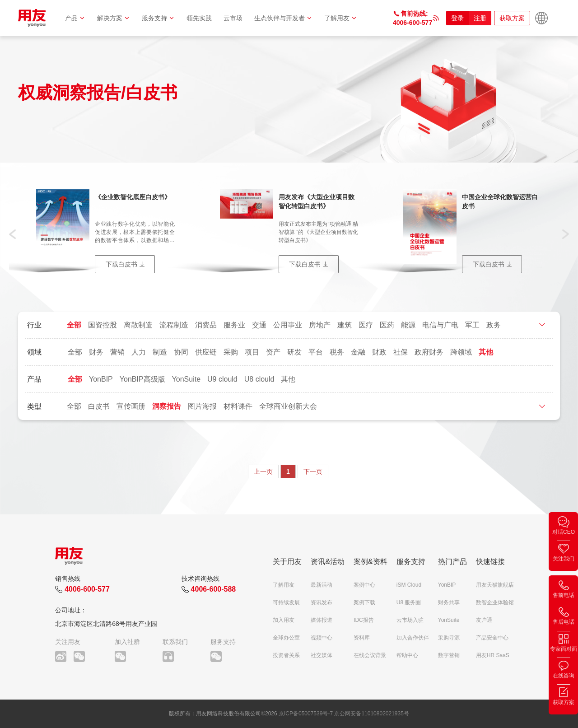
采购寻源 (449, 638)
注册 (480, 18)
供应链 (206, 352)
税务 (337, 352)
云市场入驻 (410, 620)
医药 (387, 325)
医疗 (366, 325)
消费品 (206, 325)
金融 (358, 352)
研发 (294, 352)
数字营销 (449, 655)
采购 (231, 352)
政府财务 (429, 352)
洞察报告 (167, 406)
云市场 (233, 18)
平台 (316, 352)
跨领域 (461, 352)
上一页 (263, 471)
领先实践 (199, 18)
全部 (74, 325)
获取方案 (512, 18)
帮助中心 (407, 655)
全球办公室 (286, 638)
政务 (494, 325)
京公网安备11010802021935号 (371, 714)
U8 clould (259, 379)
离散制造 (138, 325)
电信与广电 (440, 325)
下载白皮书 (121, 264)
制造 (160, 352)
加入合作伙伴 (413, 638)
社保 (401, 352)
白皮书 (99, 406)
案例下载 (364, 602)
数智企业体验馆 (495, 602)
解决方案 (114, 18)
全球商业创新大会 (288, 406)
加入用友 (284, 620)
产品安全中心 (492, 638)
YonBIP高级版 (142, 379)
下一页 (313, 471)
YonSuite (186, 379)
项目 (252, 352)
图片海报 (202, 406)
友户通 (484, 620)
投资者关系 (286, 655)
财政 (379, 352)
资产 (273, 352)
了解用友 (341, 18)
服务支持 (158, 18)
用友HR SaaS (493, 655)
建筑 (345, 325)
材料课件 (238, 406)
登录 (457, 18)
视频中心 (322, 638)
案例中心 (364, 585)
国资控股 (103, 325)
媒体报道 (322, 620)
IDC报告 (364, 620)
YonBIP (101, 379)
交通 (259, 325)
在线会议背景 (370, 655)
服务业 (234, 325)
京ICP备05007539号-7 (306, 714)
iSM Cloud (409, 585)
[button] (12, 233)
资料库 (362, 638)
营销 (117, 352)
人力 (139, 352)
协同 (181, 352)
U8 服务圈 (409, 602)
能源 (408, 325)
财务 (96, 352)
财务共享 (449, 602)
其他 (486, 352)
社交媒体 (322, 655)
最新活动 (322, 585)
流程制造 (174, 325)
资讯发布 (322, 602)
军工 (472, 325)
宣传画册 (131, 406)
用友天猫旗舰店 (495, 585)
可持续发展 (286, 602)
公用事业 (288, 325)
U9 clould (222, 379)
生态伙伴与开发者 (283, 18)
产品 (75, 18)
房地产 (320, 325)
